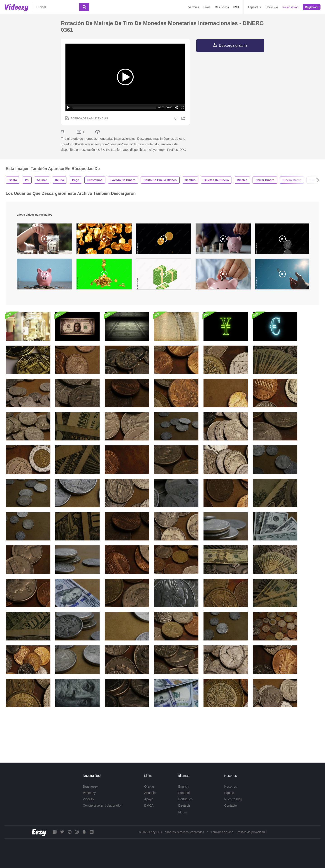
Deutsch (184, 811)
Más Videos (222, 7)
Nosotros (231, 792)
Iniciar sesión (290, 7)
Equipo (229, 798)
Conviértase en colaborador (102, 811)
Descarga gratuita (233, 45)
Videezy (88, 805)
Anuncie (150, 798)
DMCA (149, 811)
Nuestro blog (233, 805)
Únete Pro (272, 7)
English (183, 792)
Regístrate (312, 7)
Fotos (207, 7)
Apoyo (149, 805)
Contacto (231, 811)
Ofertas (149, 792)
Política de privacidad (251, 838)
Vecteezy (89, 798)
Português (186, 805)
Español (184, 798)
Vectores (194, 7)
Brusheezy (90, 792)
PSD (236, 7)
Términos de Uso (222, 838)
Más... (183, 817)
